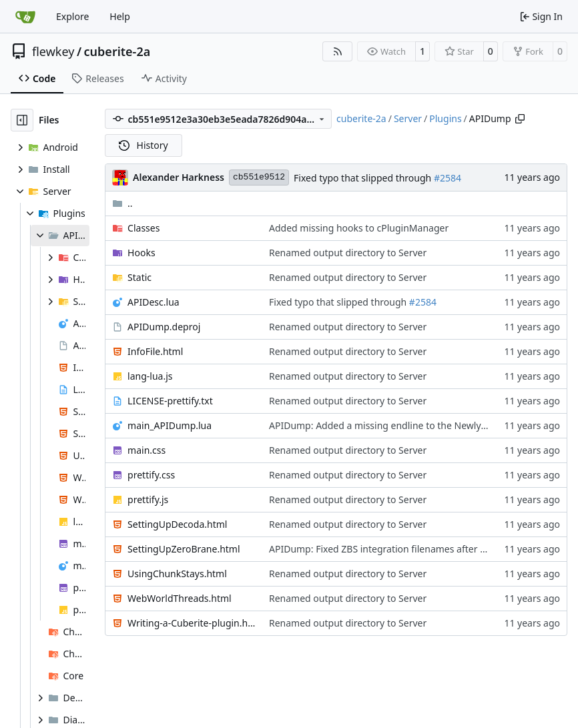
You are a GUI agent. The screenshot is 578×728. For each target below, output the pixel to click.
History (143, 145)
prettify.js (148, 499)
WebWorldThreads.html (180, 598)
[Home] (25, 17)
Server (408, 118)
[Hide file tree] (22, 120)
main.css (147, 450)
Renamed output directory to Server (348, 253)
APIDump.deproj (164, 327)
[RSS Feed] (338, 51)
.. (122, 203)
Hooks (141, 253)
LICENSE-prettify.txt (170, 401)
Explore (72, 16)
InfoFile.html (155, 351)
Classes (143, 228)
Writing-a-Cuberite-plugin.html (192, 623)
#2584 (448, 178)
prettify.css (151, 475)
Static (139, 277)
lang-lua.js (150, 376)
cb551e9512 (259, 177)
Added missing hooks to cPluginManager (359, 228)
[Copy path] (520, 119)
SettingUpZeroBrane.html (184, 549)
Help (120, 16)
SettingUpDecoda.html (177, 524)
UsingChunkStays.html (177, 574)
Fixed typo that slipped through (364, 178)
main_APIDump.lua (170, 425)
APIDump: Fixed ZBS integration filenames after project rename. (409, 549)
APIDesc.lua (154, 302)
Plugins (445, 118)
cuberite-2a (117, 51)
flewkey (53, 51)
